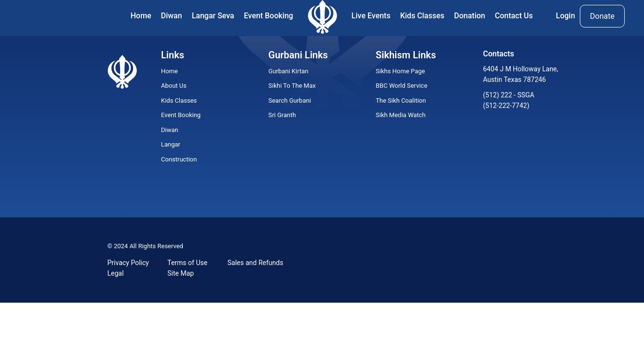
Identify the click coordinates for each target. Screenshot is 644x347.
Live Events (371, 16)
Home (141, 16)
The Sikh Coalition (401, 100)
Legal (116, 273)
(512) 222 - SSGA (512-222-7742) (508, 100)
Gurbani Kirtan (288, 71)
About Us (174, 86)
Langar (171, 144)
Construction (179, 159)
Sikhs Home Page (400, 71)
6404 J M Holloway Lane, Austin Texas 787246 (521, 74)
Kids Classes (422, 16)
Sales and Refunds (256, 263)
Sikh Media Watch (401, 115)
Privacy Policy (128, 263)
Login (565, 16)
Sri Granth (282, 115)
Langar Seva (213, 16)
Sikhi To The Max (292, 86)
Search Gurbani (289, 100)
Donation (469, 16)
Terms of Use (187, 263)
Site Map (181, 273)
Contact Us (514, 16)
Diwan (171, 16)
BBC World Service (402, 86)
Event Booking (269, 16)
